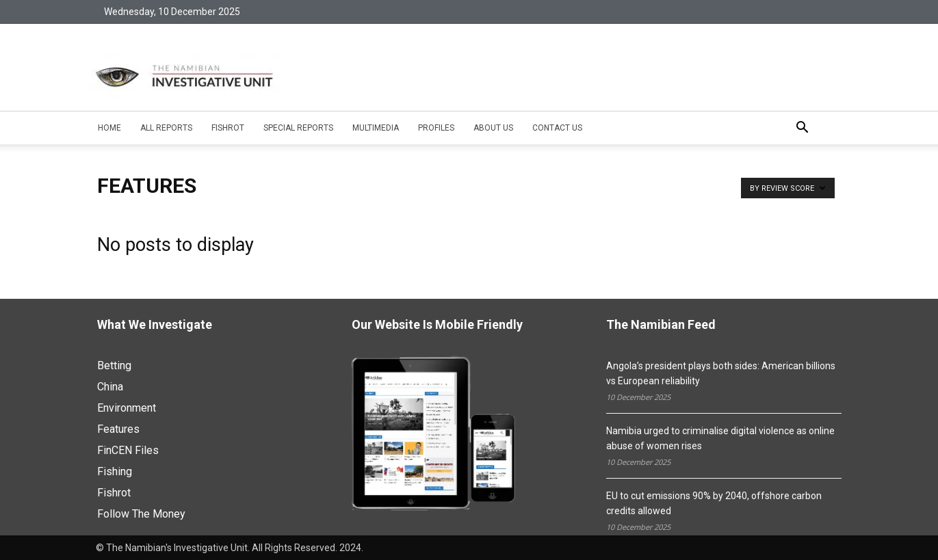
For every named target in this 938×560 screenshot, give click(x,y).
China (110, 387)
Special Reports (298, 128)
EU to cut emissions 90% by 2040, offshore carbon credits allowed (714, 503)
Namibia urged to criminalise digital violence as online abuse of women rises (720, 438)
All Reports (166, 128)
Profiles (436, 128)
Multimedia (376, 128)
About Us (493, 128)
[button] (803, 129)
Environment (127, 408)
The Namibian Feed (661, 325)
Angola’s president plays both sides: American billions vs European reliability (721, 373)
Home (109, 128)
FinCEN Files (128, 450)
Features (118, 429)
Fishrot (228, 128)
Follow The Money (141, 514)
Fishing (115, 471)
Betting (114, 365)
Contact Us (557, 128)
